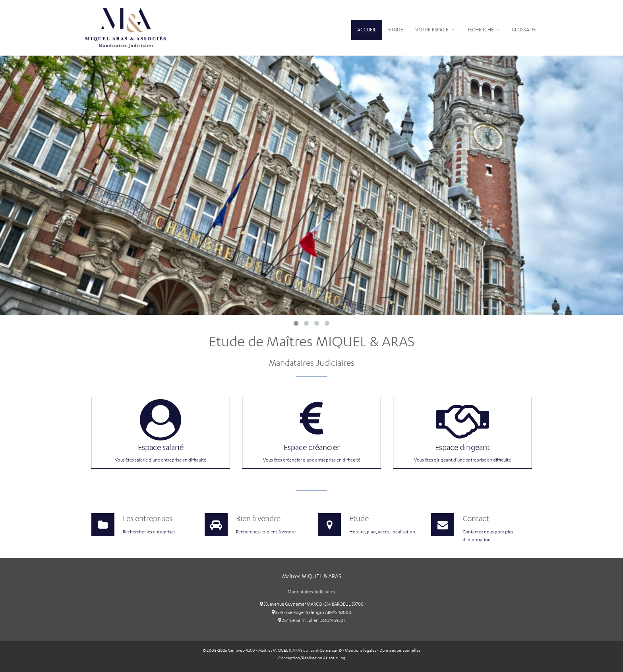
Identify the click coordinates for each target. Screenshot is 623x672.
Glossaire (524, 30)
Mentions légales (361, 650)
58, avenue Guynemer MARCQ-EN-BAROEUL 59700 (312, 604)
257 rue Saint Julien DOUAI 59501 (311, 620)
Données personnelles (400, 650)
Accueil (367, 30)
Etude (396, 30)
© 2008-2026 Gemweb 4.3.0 (229, 650)
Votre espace (435, 30)
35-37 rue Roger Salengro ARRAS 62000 (311, 612)
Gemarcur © (331, 650)
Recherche (483, 30)
